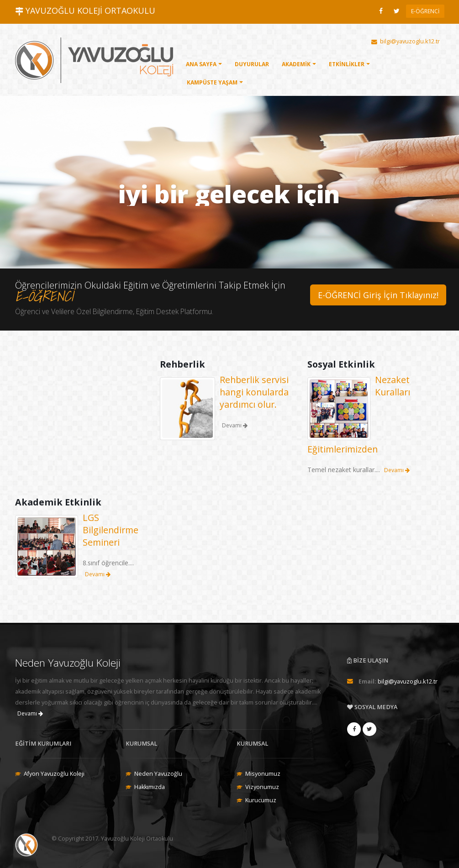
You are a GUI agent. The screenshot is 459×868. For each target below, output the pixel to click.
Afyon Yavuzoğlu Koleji (54, 774)
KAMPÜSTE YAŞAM (212, 82)
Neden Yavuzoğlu (158, 774)
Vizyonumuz (262, 787)
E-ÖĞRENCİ (425, 11)
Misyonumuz (263, 774)
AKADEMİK (296, 64)
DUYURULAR (252, 64)
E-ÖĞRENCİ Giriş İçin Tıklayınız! (378, 295)
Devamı (397, 470)
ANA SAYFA (201, 64)
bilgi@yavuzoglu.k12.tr (408, 681)
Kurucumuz (261, 800)
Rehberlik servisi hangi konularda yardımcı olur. (254, 392)
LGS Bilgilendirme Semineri (111, 530)
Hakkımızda (150, 787)
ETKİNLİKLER (347, 64)
